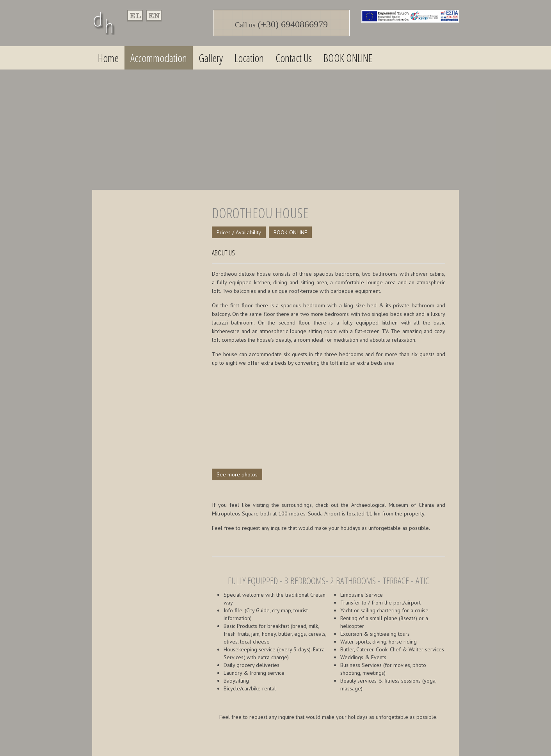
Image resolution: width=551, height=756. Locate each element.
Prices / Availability (239, 232)
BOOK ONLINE (348, 58)
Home (108, 58)
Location (249, 58)
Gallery (211, 58)
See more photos (237, 474)
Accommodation (159, 58)
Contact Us (294, 58)
